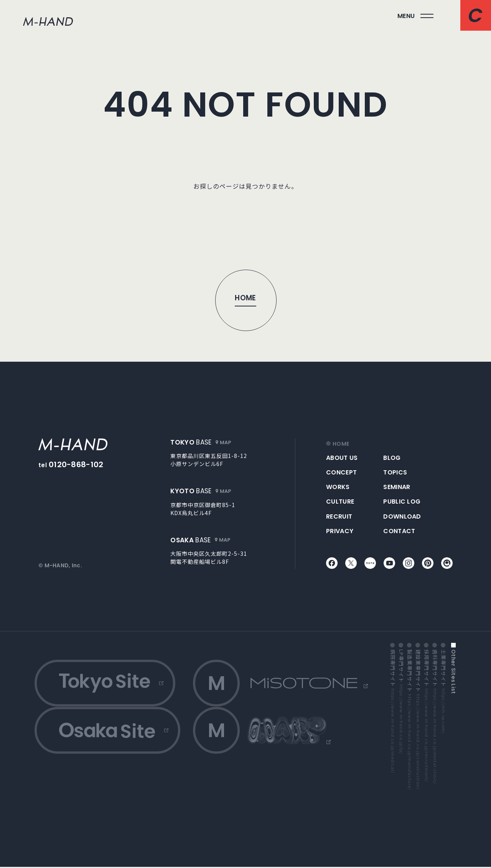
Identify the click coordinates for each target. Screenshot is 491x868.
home (341, 444)
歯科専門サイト (435, 718)
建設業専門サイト (418, 721)
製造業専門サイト (410, 721)
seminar (397, 487)
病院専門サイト (393, 712)
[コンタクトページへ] (476, 15)
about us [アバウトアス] (342, 458)
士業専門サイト (443, 693)
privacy (340, 531)
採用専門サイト (427, 717)
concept (341, 472)
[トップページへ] (245, 300)
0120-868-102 (76, 464)
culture (340, 502)
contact (399, 531)
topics (395, 472)
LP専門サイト (401, 703)
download (402, 516)
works (338, 487)
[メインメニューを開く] (415, 16)
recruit (339, 516)
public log (402, 502)
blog (392, 458)
